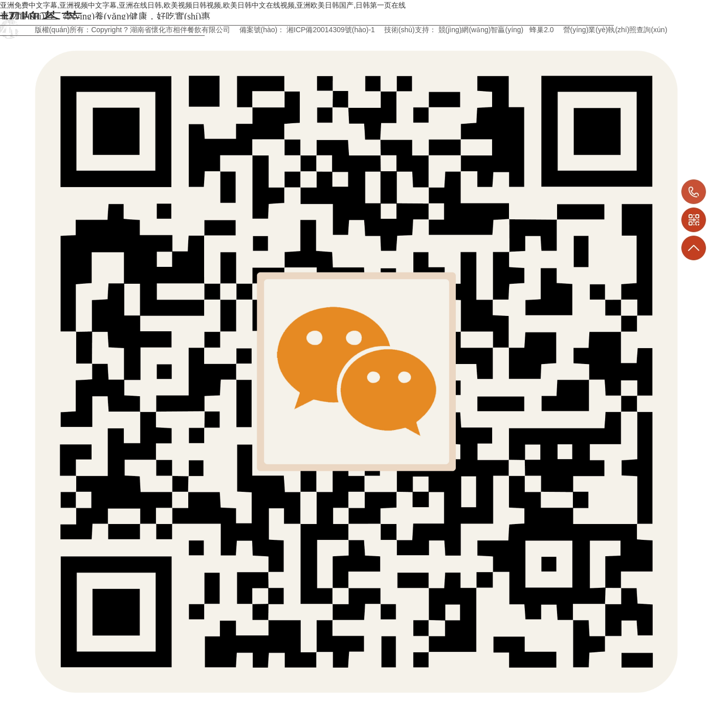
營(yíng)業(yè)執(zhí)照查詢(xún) (615, 30)
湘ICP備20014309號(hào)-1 (331, 30)
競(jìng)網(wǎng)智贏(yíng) (481, 30)
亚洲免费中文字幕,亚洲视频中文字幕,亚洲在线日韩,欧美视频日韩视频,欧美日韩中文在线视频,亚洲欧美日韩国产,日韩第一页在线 (203, 5)
